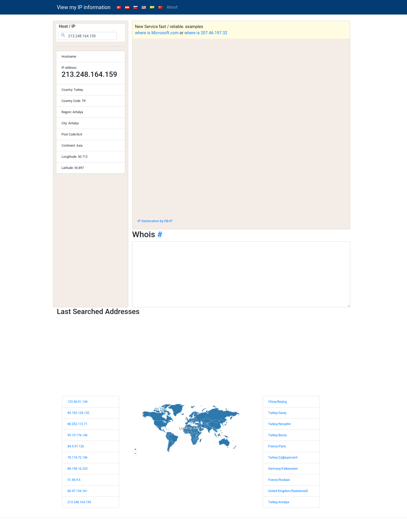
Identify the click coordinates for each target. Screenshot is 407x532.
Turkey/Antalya (279, 502)
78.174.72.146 (77, 458)
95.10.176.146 (77, 435)
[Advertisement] (241, 176)
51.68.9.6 (74, 480)
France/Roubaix (279, 480)
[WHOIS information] (241, 274)
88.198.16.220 (77, 469)
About (172, 7)
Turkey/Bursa (277, 435)
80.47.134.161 (77, 491)
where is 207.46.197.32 (206, 33)
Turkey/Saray (277, 413)
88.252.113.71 (77, 424)
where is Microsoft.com (157, 33)
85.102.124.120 (78, 413)
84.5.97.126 (76, 446)
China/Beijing (277, 402)
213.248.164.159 (79, 502)
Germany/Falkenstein (283, 469)
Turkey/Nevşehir (279, 424)
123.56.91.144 (77, 402)
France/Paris (277, 446)
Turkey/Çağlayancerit (283, 458)
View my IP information (84, 7)
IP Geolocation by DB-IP (155, 221)
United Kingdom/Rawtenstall (288, 491)
